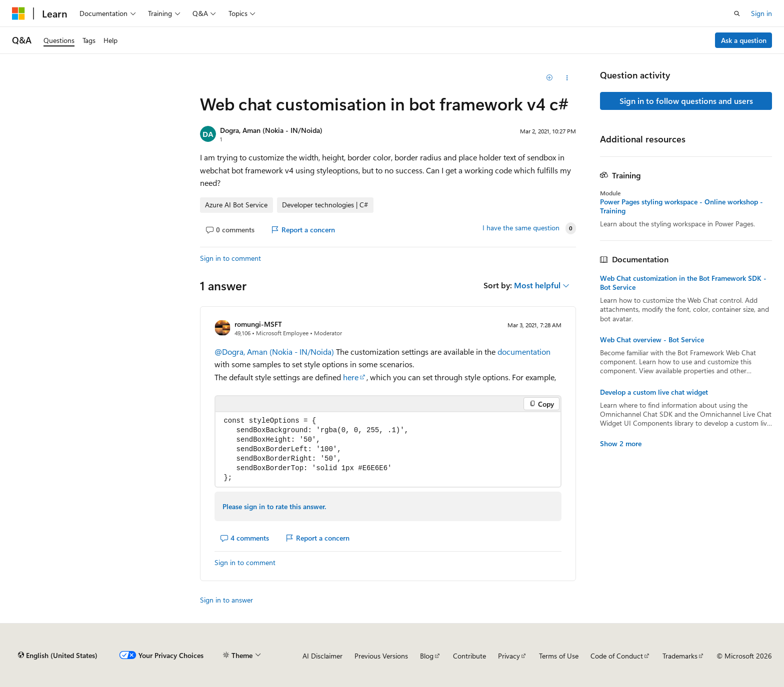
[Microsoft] (18, 13)
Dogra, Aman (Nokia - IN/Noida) (271, 130)
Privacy (509, 656)
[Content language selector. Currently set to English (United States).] (58, 656)
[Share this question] (567, 78)
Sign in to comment (230, 258)
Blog (427, 656)
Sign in (761, 13)
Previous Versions (381, 656)
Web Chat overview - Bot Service (652, 340)
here (351, 377)
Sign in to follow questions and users (686, 101)
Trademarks (680, 656)
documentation (524, 351)
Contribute (469, 656)
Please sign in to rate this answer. (274, 506)
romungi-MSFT (258, 324)
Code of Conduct (617, 656)
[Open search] (737, 13)
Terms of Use (559, 656)
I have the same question (521, 228)
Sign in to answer (226, 600)
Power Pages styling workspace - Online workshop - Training (681, 206)
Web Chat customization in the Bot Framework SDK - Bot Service (683, 283)
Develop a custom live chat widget (654, 392)
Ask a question (744, 40)
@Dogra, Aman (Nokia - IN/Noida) (275, 351)
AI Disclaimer (322, 656)
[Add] (550, 78)
